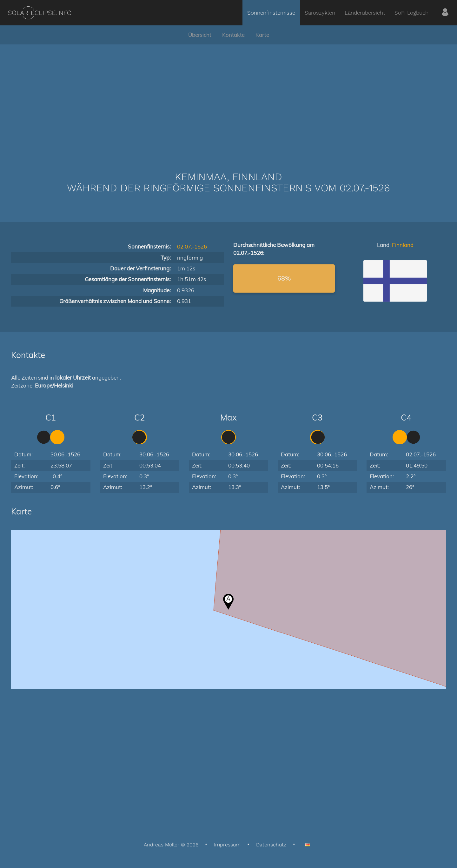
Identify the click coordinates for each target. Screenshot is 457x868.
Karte (262, 35)
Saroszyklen (320, 13)
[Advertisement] (228, 98)
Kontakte (233, 35)
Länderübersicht (365, 13)
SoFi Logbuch (411, 13)
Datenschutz (271, 845)
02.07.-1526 (192, 246)
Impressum (227, 845)
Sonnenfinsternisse (271, 13)
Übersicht (200, 35)
